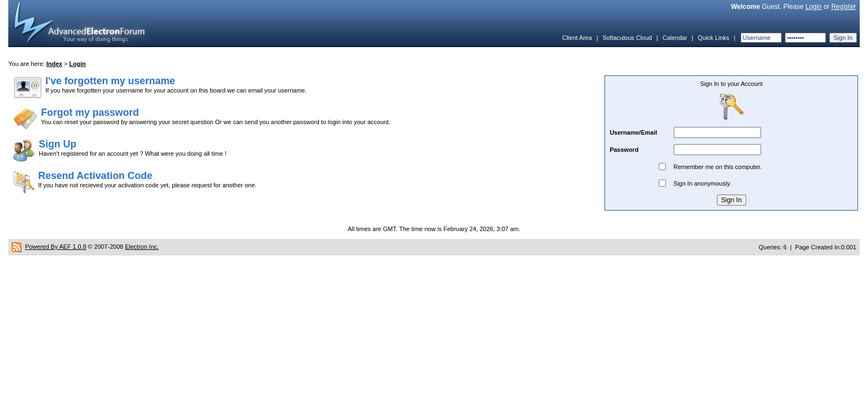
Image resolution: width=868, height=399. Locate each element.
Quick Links (713, 38)
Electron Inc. (142, 247)
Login (813, 7)
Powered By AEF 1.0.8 (56, 247)
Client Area (577, 38)
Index (55, 64)
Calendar (675, 38)
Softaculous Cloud (627, 38)
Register (844, 7)
